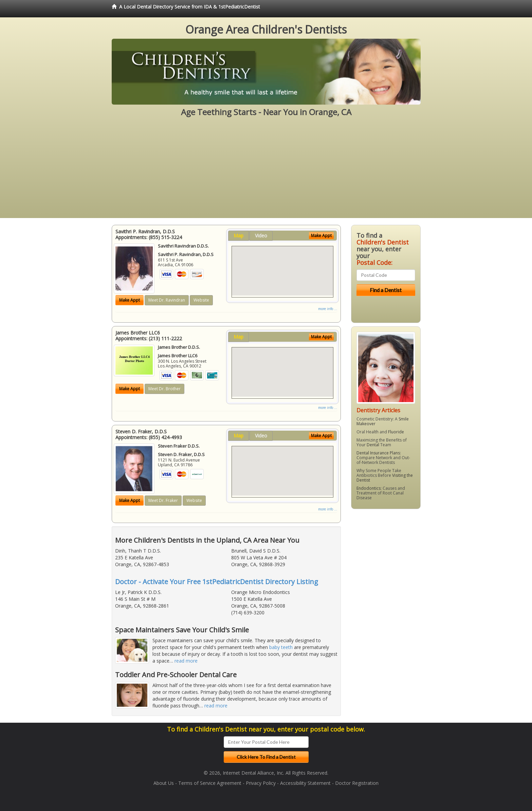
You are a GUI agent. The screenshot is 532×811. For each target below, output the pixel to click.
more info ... (328, 309)
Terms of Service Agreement (210, 783)
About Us (164, 783)
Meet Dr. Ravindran (167, 300)
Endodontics (369, 488)
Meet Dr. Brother (164, 389)
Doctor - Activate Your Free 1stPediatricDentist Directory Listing (217, 582)
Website (201, 300)
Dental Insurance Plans (378, 453)
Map (239, 236)
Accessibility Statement (305, 783)
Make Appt (130, 300)
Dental (373, 445)
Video (261, 236)
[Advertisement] (266, 170)
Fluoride (396, 432)
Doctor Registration (357, 783)
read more (186, 661)
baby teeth (281, 647)
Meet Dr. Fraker (163, 500)
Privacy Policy (261, 783)
